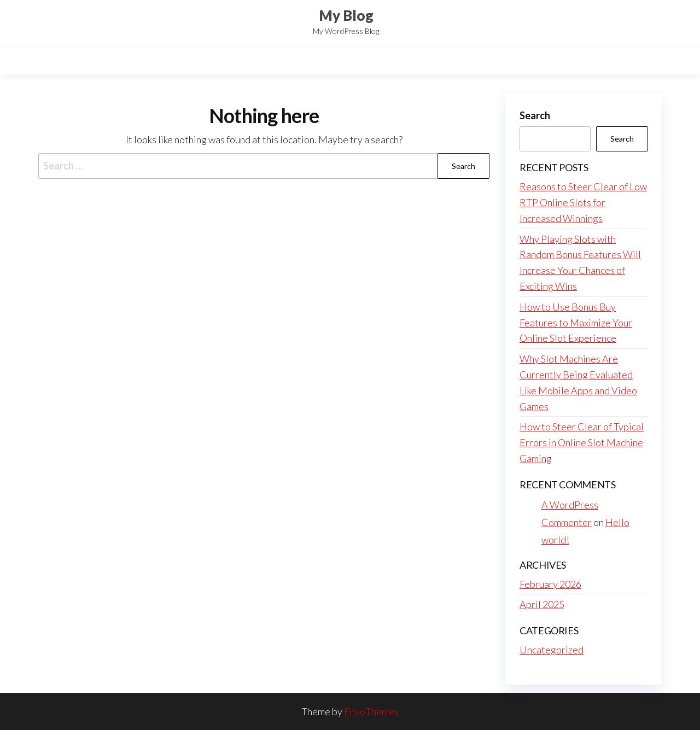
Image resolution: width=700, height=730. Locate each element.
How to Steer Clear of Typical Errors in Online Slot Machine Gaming (582, 442)
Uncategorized (552, 650)
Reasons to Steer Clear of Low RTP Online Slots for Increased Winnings (583, 202)
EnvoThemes (371, 711)
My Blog (346, 15)
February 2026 (550, 584)
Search (535, 115)
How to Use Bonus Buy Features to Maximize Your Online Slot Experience (576, 323)
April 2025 (542, 604)
